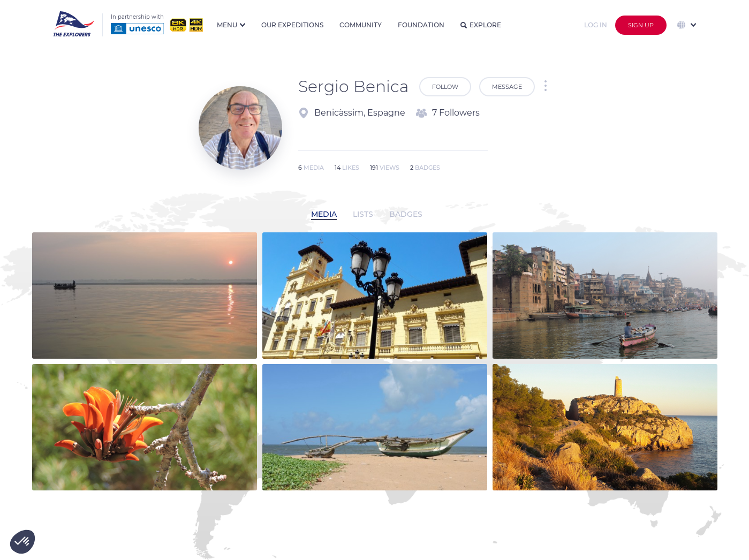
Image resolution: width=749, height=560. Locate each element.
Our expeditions (292, 25)
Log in (596, 25)
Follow (445, 87)
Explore (481, 25)
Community (361, 25)
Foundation (421, 25)
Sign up (641, 25)
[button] (22, 542)
